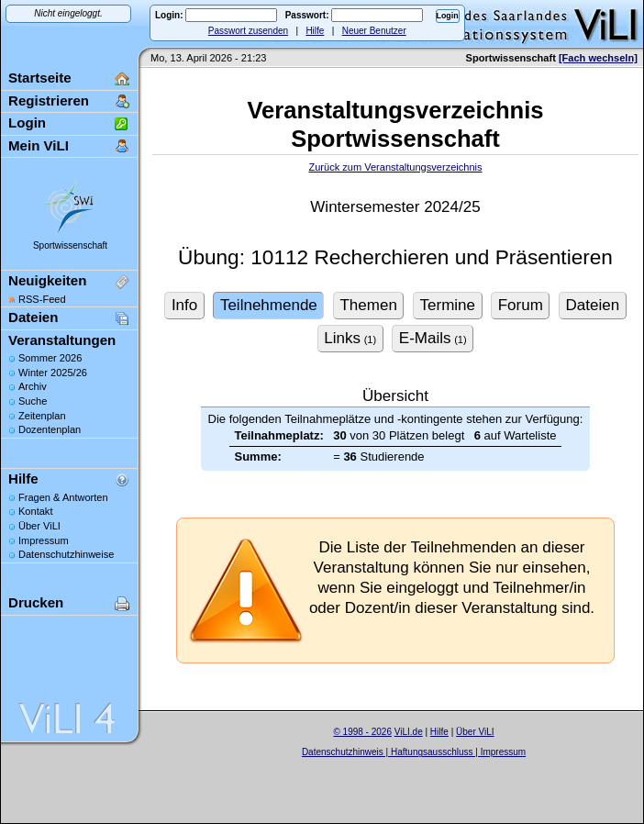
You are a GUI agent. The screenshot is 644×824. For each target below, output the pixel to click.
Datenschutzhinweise (66, 554)
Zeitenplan (42, 416)
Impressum (44, 540)
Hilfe (315, 31)
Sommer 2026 (50, 358)
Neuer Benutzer (374, 31)
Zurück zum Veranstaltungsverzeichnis (395, 167)
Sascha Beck (433, 764)
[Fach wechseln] (598, 58)
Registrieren (49, 100)
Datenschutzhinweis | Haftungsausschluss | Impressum (414, 752)
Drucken (36, 602)
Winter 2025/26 (53, 373)
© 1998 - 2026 (362, 732)
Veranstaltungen (62, 340)
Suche (33, 401)
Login (27, 122)
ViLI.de (409, 732)
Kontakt (35, 511)
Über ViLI (39, 526)
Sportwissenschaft (70, 245)
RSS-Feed (42, 299)
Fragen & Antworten (63, 497)
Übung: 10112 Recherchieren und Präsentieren (395, 257)
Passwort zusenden (248, 31)
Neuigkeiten (47, 280)
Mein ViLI (39, 145)
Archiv (33, 386)
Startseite (40, 78)
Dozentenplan (50, 429)
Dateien (33, 317)
